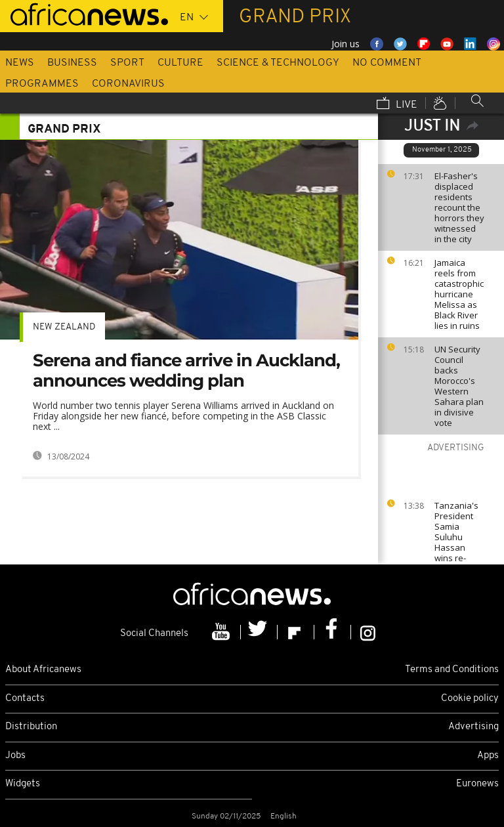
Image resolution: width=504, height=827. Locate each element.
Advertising (473, 727)
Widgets (23, 784)
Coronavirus (128, 84)
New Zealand (64, 327)
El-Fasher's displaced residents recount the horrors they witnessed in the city (459, 207)
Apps (488, 756)
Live (397, 104)
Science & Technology (278, 63)
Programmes (42, 84)
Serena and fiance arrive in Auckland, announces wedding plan (186, 371)
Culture (180, 63)
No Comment (387, 63)
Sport (127, 63)
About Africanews (43, 670)
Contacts (25, 699)
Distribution (31, 727)
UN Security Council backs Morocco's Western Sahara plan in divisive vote (459, 386)
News (20, 63)
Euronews (477, 784)
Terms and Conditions (452, 670)
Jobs (15, 756)
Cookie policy (470, 699)
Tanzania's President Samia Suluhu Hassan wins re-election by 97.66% (456, 542)
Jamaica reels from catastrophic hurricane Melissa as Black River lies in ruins (459, 294)
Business (72, 63)
